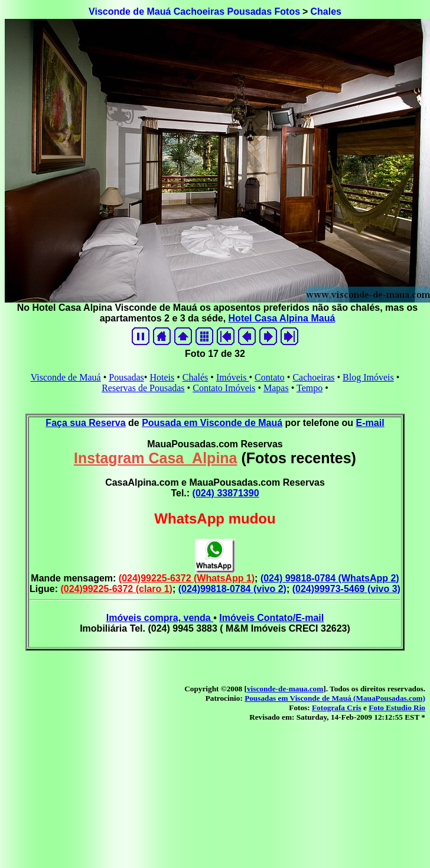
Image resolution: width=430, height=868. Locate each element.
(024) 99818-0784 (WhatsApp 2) (330, 578)
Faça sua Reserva (85, 423)
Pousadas (126, 377)
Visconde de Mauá (66, 377)
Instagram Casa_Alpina (156, 458)
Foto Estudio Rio (397, 708)
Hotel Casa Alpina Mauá (282, 318)
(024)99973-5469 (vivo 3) (346, 589)
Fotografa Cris (337, 708)
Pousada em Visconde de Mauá (212, 423)
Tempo (310, 388)
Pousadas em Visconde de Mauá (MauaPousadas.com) (335, 698)
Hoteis (162, 377)
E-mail (370, 423)
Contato (270, 377)
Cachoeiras (313, 377)
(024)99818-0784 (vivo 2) (232, 589)
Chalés (196, 377)
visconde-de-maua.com (285, 689)
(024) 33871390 (226, 493)
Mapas (276, 388)
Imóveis (233, 377)
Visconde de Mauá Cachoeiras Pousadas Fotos (194, 12)
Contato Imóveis (224, 388)
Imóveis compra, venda (160, 618)
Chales (325, 12)
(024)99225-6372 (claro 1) (116, 589)
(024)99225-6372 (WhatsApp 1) (187, 578)
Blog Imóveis (368, 377)
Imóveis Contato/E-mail (271, 618)
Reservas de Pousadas (143, 388)
